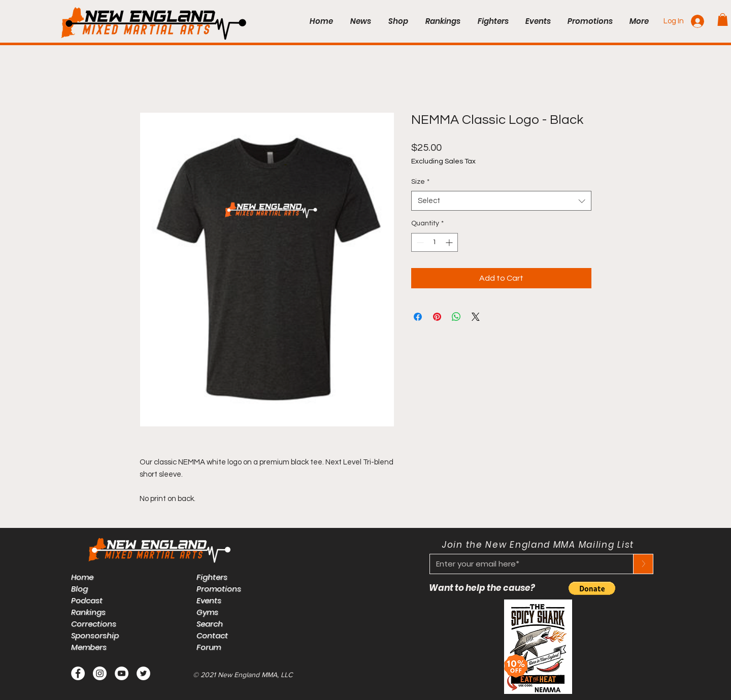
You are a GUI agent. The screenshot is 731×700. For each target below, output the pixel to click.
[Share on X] (476, 317)
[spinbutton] (435, 242)
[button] (723, 20)
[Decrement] (419, 242)
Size (420, 182)
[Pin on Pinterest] (437, 317)
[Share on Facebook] (418, 317)
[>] (643, 564)
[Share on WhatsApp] (456, 317)
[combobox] (501, 201)
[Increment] (450, 242)
